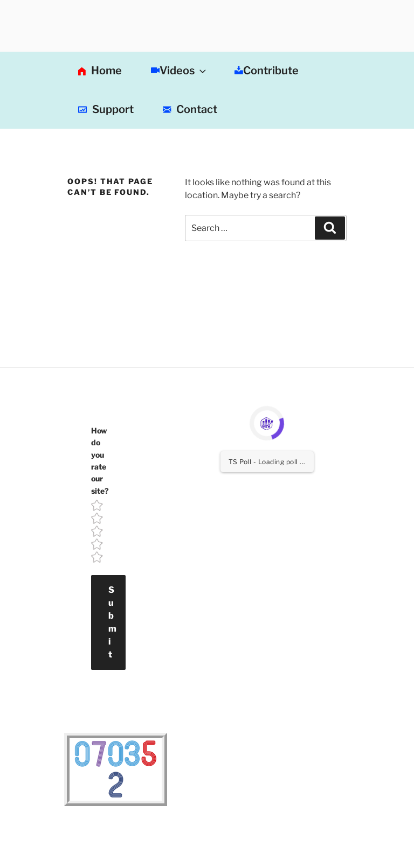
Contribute (267, 71)
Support (106, 110)
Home (100, 72)
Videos (180, 71)
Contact (190, 110)
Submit (112, 622)
